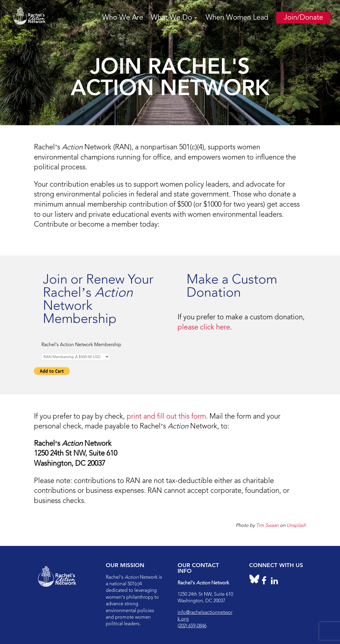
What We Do (171, 19)
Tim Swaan (267, 525)
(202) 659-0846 (192, 626)
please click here (204, 327)
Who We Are (123, 19)
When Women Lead (237, 19)
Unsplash (296, 525)
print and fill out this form (166, 416)
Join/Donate (303, 17)
